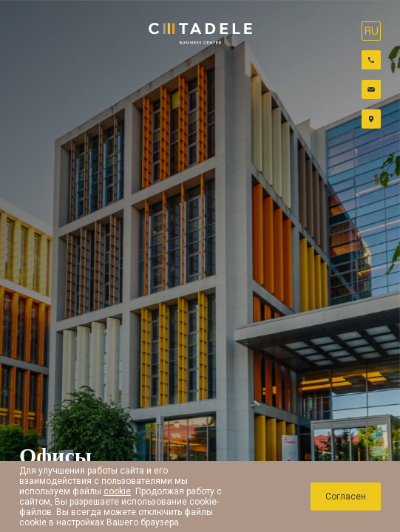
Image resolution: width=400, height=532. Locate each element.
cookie (117, 491)
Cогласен (346, 497)
